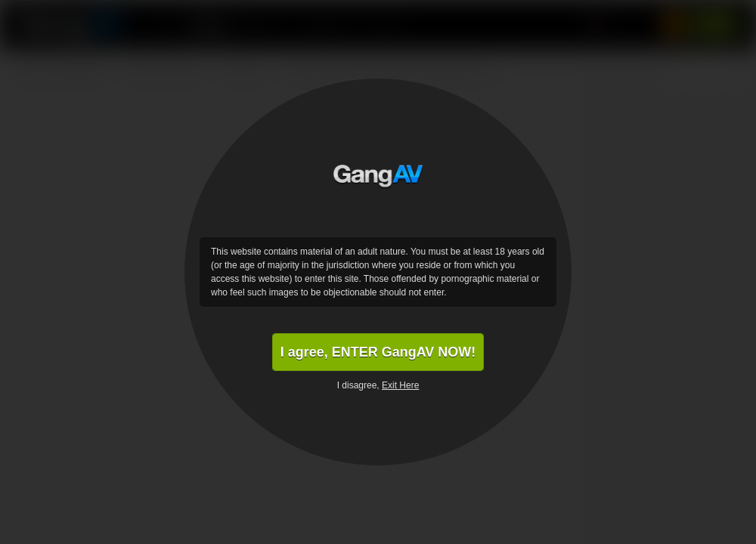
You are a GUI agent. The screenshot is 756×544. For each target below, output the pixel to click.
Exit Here (400, 385)
